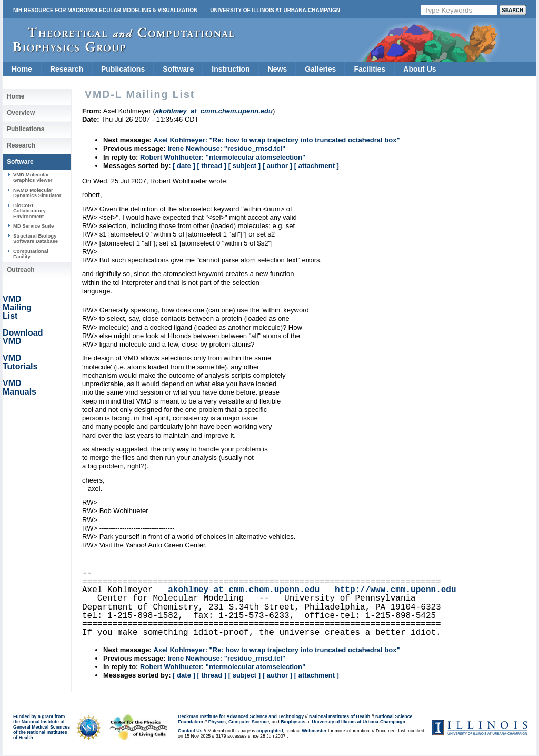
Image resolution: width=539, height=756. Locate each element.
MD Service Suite (33, 226)
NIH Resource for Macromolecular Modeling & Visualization (105, 10)
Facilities (370, 69)
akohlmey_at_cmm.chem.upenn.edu (244, 590)
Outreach (21, 270)
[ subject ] (244, 166)
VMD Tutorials (20, 362)
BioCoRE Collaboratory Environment (29, 211)
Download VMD (23, 337)
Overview (21, 113)
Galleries (320, 69)
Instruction (231, 69)
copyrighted (269, 731)
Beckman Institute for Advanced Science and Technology (241, 716)
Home (22, 69)
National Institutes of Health (340, 716)
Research (67, 69)
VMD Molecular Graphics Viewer (33, 177)
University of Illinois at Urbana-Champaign (275, 10)
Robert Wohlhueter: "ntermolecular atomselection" (223, 157)
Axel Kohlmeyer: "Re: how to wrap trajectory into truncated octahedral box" (276, 140)
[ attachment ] (317, 166)
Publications (123, 69)
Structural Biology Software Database (36, 238)
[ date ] (184, 166)
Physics (217, 722)
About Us (420, 69)
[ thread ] (212, 166)
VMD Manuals (19, 387)
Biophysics (293, 722)
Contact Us (190, 731)
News (278, 69)
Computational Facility (31, 254)
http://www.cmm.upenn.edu (395, 590)
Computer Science (249, 722)
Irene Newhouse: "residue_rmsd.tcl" (226, 148)
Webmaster (314, 731)
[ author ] (277, 166)
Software (178, 69)
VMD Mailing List (17, 307)
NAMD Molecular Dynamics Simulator (37, 193)
